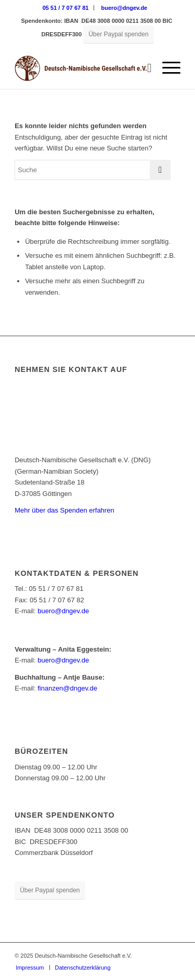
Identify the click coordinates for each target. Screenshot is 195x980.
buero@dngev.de (124, 8)
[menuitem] (66, 8)
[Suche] (144, 68)
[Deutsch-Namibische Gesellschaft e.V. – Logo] (81, 68)
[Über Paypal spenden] (118, 34)
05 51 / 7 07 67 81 (66, 8)
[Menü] (166, 68)
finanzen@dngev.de (67, 688)
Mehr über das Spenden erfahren (64, 510)
